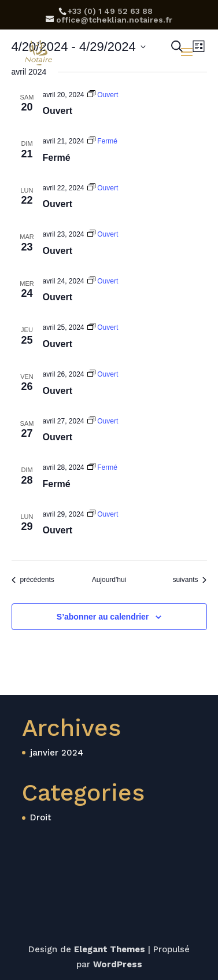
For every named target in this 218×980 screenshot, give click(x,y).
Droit (41, 817)
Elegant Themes (110, 949)
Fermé (57, 158)
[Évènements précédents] (33, 580)
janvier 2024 (57, 753)
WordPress (118, 964)
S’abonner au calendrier (103, 617)
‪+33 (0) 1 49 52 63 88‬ (110, 11)
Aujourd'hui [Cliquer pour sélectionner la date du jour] (109, 580)
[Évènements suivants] (189, 580)
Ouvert (58, 111)
